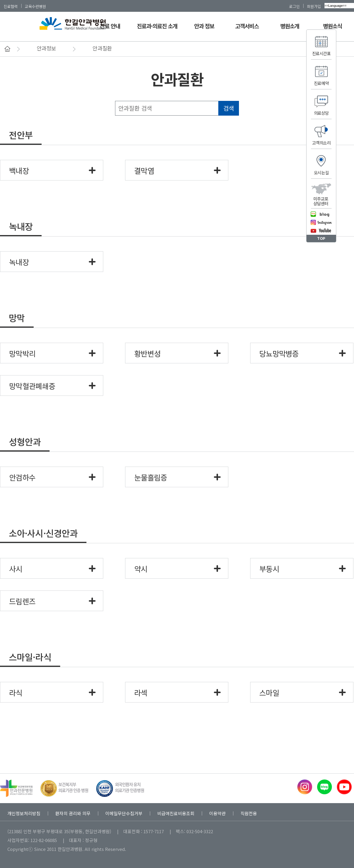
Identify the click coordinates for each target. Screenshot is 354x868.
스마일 (269, 693)
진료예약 (321, 83)
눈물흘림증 (151, 477)
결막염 (144, 170)
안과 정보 (204, 26)
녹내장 (19, 262)
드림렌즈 (22, 601)
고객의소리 (321, 143)
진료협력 (11, 6)
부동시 (269, 569)
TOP (321, 238)
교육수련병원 (35, 6)
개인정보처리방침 (24, 813)
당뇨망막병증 (279, 353)
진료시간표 (321, 53)
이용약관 (217, 813)
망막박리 (22, 353)
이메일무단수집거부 (124, 813)
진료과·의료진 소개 (157, 26)
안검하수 (22, 477)
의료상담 (321, 113)
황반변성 (147, 353)
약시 (141, 569)
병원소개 (290, 26)
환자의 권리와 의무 (73, 813)
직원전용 (249, 813)
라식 (16, 693)
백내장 (19, 170)
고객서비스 (247, 26)
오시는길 (321, 172)
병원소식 (332, 26)
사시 (16, 569)
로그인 (294, 6)
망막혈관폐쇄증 (32, 386)
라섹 (141, 693)
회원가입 (314, 6)
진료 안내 (110, 26)
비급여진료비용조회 (176, 813)
